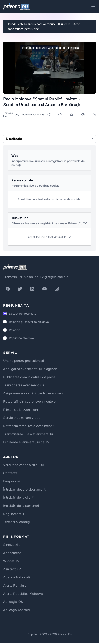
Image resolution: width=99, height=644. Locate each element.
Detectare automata (23, 314)
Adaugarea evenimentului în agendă (30, 369)
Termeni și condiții (17, 522)
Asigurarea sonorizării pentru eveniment (34, 393)
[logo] (15, 267)
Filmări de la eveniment (21, 410)
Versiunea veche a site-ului (24, 465)
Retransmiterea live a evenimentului (30, 426)
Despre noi (12, 481)
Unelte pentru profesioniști (24, 361)
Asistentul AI (13, 569)
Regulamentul (14, 514)
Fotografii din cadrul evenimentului (30, 401)
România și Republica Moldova (29, 322)
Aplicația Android (17, 610)
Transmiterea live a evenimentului (28, 434)
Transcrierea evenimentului (24, 385)
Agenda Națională (17, 577)
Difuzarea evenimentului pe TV (26, 442)
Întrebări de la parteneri (21, 506)
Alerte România (15, 585)
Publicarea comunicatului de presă (29, 377)
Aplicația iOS (13, 602)
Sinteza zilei (12, 545)
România (15, 330)
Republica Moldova (21, 338)
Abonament (12, 553)
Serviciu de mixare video (22, 418)
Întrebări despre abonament (24, 489)
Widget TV (11, 561)
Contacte (10, 473)
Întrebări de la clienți (19, 498)
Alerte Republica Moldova (23, 594)
